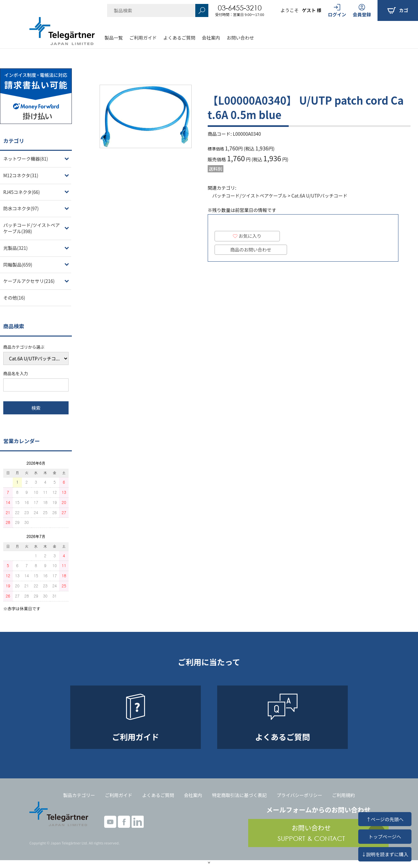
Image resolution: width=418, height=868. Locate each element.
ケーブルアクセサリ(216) (29, 281)
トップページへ (385, 836)
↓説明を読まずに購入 (385, 854)
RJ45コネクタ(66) (22, 192)
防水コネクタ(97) (21, 208)
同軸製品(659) (18, 265)
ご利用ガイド (143, 38)
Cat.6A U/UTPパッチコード (319, 196)
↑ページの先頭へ (385, 819)
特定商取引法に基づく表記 (239, 795)
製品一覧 (114, 38)
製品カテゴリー (79, 795)
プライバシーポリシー (299, 795)
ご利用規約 (344, 795)
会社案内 (211, 38)
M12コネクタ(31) (21, 175)
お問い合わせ (240, 38)
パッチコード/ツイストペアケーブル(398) (32, 228)
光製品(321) (16, 248)
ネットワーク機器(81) (26, 159)
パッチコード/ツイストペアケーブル (249, 196)
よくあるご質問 (179, 38)
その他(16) (14, 298)
